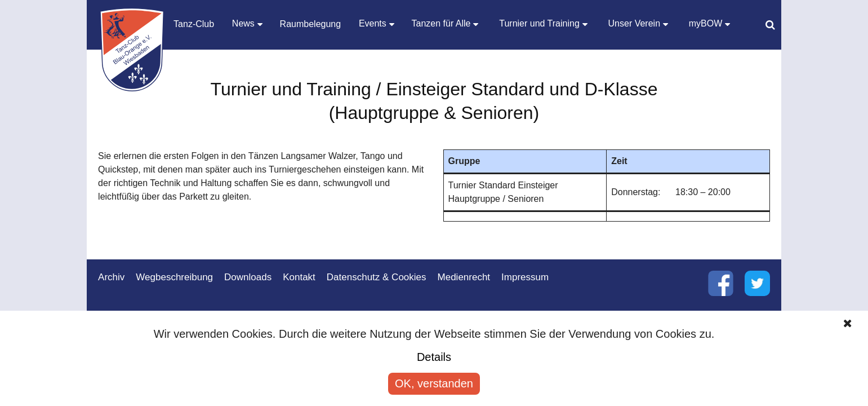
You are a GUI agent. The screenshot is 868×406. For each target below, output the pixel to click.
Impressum (525, 277)
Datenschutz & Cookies (377, 277)
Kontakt (299, 277)
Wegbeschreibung (174, 277)
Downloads (248, 277)
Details (434, 357)
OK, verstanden (434, 383)
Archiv (111, 277)
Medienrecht (464, 277)
